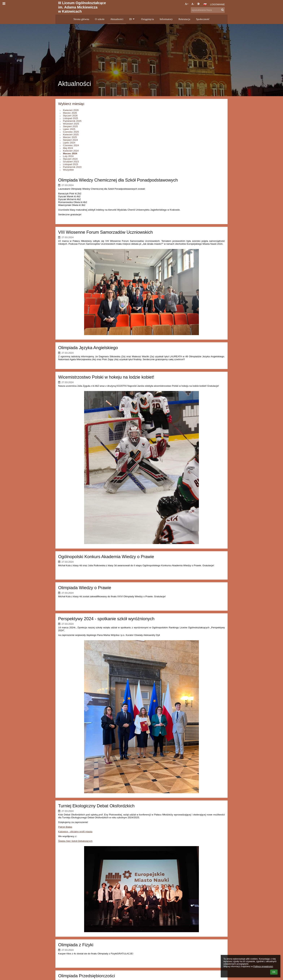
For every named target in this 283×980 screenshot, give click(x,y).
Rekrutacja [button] (184, 19)
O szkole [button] (100, 19)
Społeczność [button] (203, 19)
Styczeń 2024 (70, 159)
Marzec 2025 (70, 137)
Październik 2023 (72, 167)
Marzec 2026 (70, 113)
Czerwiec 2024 (71, 145)
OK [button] (274, 972)
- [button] (193, 4)
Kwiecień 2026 (71, 110)
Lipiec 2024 (69, 143)
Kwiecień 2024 (71, 151)
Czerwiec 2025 (71, 132)
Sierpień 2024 (70, 140)
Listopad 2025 (71, 118)
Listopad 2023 (71, 164)
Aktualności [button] (117, 19)
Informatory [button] (166, 19)
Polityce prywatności (263, 966)
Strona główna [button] (81, 19)
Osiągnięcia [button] (148, 19)
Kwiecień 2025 (71, 135)
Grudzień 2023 (71, 162)
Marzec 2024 (70, 153)
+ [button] (187, 4)
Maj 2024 (68, 148)
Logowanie (217, 4)
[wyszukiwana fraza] (208, 10)
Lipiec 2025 (69, 129)
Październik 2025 (72, 121)
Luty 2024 (68, 156)
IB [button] (132, 19)
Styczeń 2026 (70, 116)
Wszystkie (68, 170)
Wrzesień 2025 (71, 124)
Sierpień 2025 (70, 126)
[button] (205, 4)
